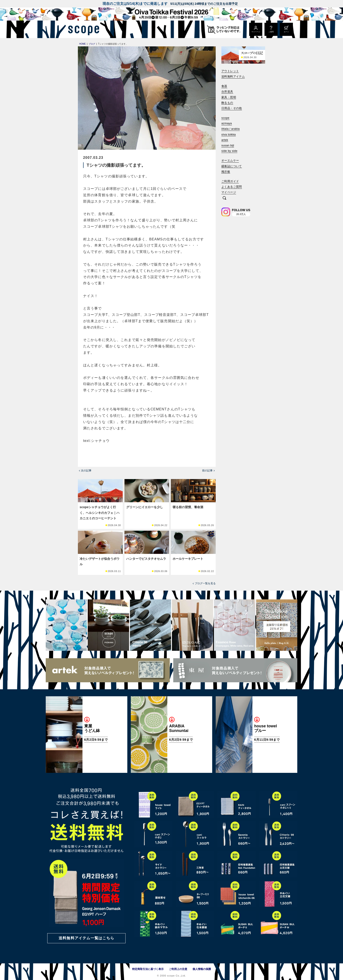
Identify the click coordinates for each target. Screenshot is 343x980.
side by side (229, 151)
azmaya (227, 123)
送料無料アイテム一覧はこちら (86, 938)
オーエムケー (230, 160)
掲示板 (226, 172)
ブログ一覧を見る (205, 583)
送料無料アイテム (233, 76)
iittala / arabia (231, 129)
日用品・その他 (232, 108)
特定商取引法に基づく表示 (148, 969)
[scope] (82, 29)
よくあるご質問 (232, 187)
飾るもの (227, 103)
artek (225, 140)
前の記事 (207, 471)
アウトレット (230, 71)
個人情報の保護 (202, 969)
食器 (224, 86)
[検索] (224, 198)
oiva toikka (229, 134)
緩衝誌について (232, 166)
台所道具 (227, 92)
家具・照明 (229, 97)
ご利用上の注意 (178, 969)
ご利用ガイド (230, 181)
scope (225, 118)
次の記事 (86, 471)
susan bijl (228, 145)
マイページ (229, 192)
